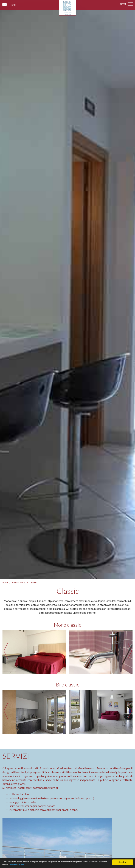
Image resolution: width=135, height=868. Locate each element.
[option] (34, 652)
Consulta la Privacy (53, 865)
